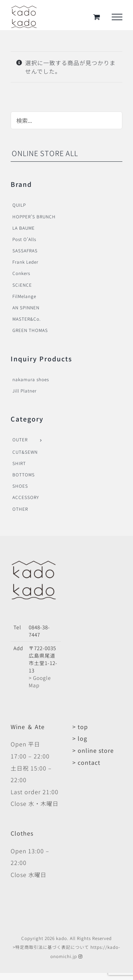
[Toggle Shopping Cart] (97, 17)
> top (80, 727)
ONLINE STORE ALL (45, 153)
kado (62, 938)
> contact (86, 762)
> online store (93, 750)
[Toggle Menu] (117, 17)
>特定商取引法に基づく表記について (51, 947)
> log (80, 738)
